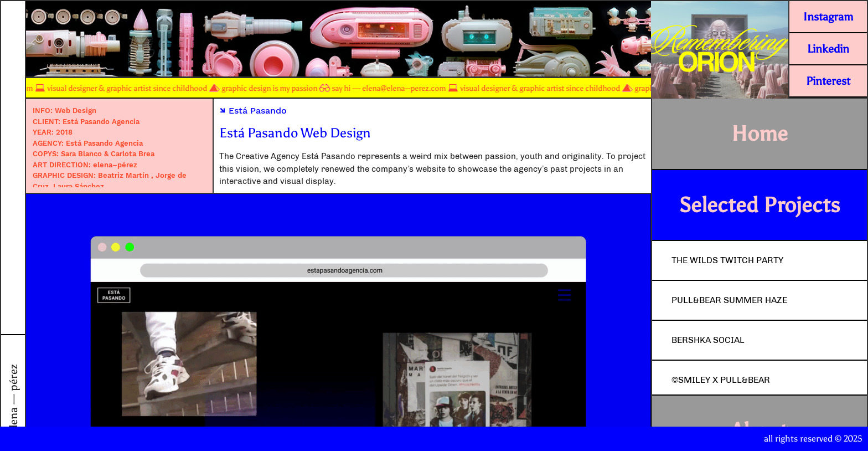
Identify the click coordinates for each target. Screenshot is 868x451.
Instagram (828, 17)
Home (759, 134)
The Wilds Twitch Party (727, 260)
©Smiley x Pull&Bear (721, 380)
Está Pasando (253, 111)
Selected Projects (759, 205)
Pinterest (828, 81)
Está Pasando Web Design (295, 133)
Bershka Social (708, 340)
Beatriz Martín (125, 175)
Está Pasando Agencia (101, 122)
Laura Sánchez (79, 186)
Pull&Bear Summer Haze (729, 300)
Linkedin (828, 49)
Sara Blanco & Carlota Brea (108, 154)
